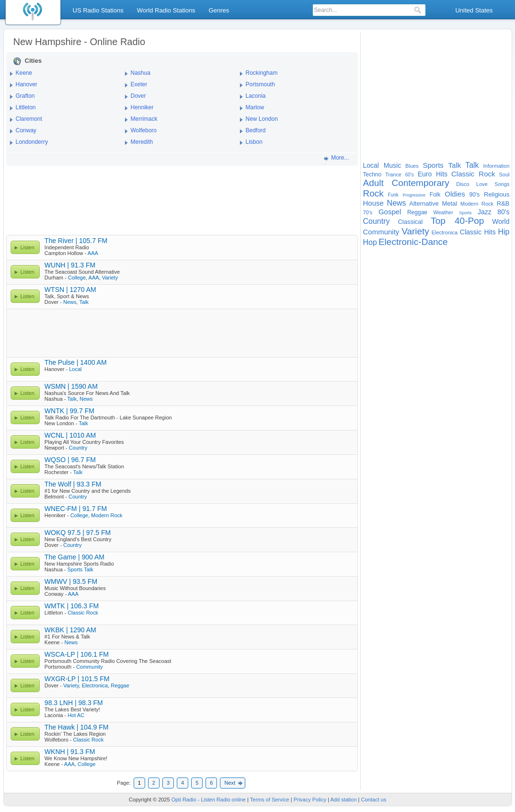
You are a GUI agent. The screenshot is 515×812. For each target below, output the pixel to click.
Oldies (455, 194)
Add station (344, 800)
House (373, 203)
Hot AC (76, 715)
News (70, 302)
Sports (465, 213)
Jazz (485, 212)
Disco (463, 184)
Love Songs (493, 184)
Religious (497, 194)
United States (474, 10)
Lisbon (254, 142)
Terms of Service (270, 800)
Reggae (120, 685)
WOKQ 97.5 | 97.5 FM (78, 533)
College (77, 278)
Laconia (256, 96)
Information (496, 166)
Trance (393, 174)
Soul (504, 174)
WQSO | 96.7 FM (70, 460)
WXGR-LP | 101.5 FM (77, 679)
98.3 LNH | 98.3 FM (74, 703)
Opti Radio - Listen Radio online (209, 800)
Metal (449, 203)
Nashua (141, 73)
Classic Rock (83, 613)
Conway (26, 130)
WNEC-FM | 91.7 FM (76, 509)
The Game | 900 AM (74, 557)
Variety (110, 278)
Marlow (255, 107)
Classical (410, 222)
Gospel (390, 212)
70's (368, 212)
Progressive (414, 195)
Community (90, 667)
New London (262, 119)
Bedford (256, 130)
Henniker (142, 107)
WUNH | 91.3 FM (70, 265)
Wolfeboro (144, 130)
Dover (138, 96)
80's (503, 212)
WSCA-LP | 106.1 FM (77, 654)
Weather (443, 212)
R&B (503, 203)
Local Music (382, 165)
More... (340, 158)
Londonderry (32, 142)
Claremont (29, 119)
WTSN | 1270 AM (70, 290)
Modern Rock (107, 515)
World (501, 221)
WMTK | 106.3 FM (72, 606)
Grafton (25, 96)
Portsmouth (260, 84)
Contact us (374, 800)
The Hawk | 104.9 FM (77, 727)
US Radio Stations (98, 10)
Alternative (424, 203)
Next (230, 783)
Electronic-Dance (413, 242)
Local (75, 369)
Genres (219, 10)
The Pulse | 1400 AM (76, 362)
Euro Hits (433, 174)
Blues (412, 166)
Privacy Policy (310, 800)
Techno (372, 174)
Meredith (142, 142)
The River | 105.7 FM (76, 241)
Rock (373, 193)
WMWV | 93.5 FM (71, 581)
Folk (435, 195)
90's (475, 195)
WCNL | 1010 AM (70, 435)
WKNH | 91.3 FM (70, 752)
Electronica (95, 685)
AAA (93, 253)
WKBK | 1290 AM (70, 630)
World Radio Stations (166, 10)
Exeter (139, 84)
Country (78, 448)
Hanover (27, 84)
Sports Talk (80, 569)
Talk (84, 302)
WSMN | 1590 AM (71, 386)
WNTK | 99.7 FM (69, 411)
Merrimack (144, 119)
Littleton (26, 107)
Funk (393, 195)
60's (410, 175)
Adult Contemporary (406, 183)
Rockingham (262, 73)
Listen (28, 247)
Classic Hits (478, 232)
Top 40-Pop (457, 221)
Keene (24, 73)
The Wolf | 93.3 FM (73, 484)
